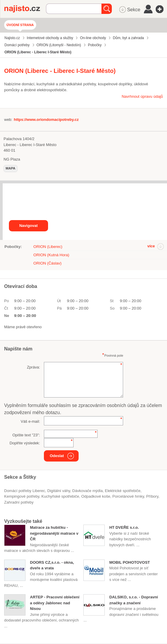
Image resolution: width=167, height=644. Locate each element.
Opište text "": (26, 435)
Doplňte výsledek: (25, 443)
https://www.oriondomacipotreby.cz (46, 120)
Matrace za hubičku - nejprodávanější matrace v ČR (54, 533)
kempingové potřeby (22, 496)
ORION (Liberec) (48, 247)
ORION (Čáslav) (48, 263)
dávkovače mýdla (88, 491)
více (151, 246)
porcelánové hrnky (128, 496)
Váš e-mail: (30, 421)
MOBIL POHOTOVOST (129, 562)
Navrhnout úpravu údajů (142, 96)
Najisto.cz (25, 9)
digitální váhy (59, 491)
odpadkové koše (96, 496)
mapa (11, 168)
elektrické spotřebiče (123, 491)
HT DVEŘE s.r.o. (124, 527)
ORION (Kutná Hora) (51, 255)
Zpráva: (34, 367)
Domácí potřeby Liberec (25, 491)
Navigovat (28, 226)
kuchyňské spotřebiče (60, 496)
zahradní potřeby (19, 502)
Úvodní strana (20, 25)
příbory (152, 496)
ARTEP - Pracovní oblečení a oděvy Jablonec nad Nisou (55, 603)
